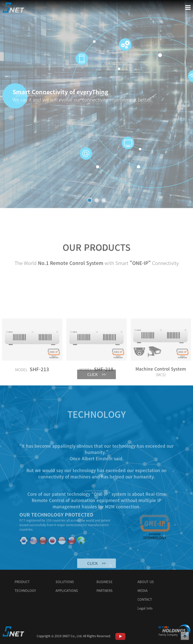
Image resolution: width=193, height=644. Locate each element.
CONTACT (145, 599)
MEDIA (142, 591)
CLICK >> (96, 381)
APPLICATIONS (67, 591)
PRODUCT (22, 582)
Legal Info (145, 608)
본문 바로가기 (0, 0)
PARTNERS (105, 591)
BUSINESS (104, 582)
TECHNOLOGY (25, 591)
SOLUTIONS (65, 582)
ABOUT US (146, 582)
